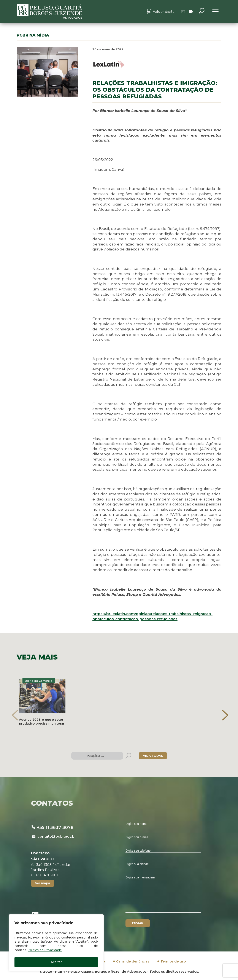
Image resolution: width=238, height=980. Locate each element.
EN (191, 12)
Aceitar (56, 962)
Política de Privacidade (45, 950)
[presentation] (15, 715)
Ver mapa (43, 883)
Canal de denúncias (133, 961)
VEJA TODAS (153, 756)
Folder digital (164, 12)
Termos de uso (173, 961)
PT (183, 12)
